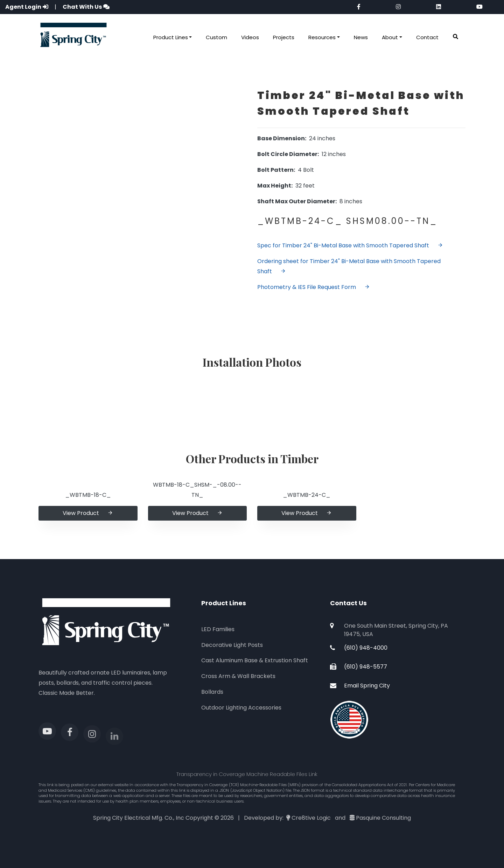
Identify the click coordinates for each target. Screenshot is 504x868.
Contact (427, 37)
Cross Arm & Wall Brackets (238, 676)
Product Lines (171, 37)
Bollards (212, 692)
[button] (456, 37)
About (390, 37)
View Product (88, 513)
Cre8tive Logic (311, 818)
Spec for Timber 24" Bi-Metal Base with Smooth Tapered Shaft (350, 245)
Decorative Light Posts (232, 645)
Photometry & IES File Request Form (314, 287)
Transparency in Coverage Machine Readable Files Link (247, 774)
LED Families (218, 629)
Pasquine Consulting (383, 818)
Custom (216, 37)
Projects (284, 37)
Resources (322, 37)
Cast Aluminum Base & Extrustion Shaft (255, 660)
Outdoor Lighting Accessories (241, 708)
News (361, 37)
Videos (250, 37)
